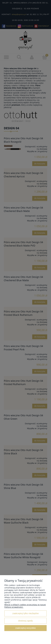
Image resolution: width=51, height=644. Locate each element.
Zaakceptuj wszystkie (25, 628)
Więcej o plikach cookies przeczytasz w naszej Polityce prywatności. (25, 606)
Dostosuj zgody (26, 621)
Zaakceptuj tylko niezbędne (26, 613)
